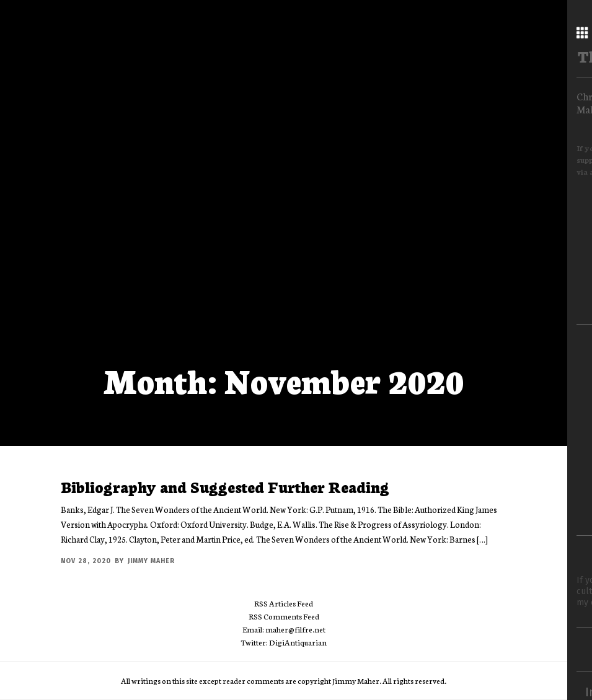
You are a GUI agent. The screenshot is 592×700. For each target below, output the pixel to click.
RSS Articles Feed (284, 603)
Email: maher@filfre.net (284, 629)
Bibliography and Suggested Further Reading (225, 486)
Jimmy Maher (151, 561)
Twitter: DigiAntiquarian (284, 642)
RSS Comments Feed (284, 616)
